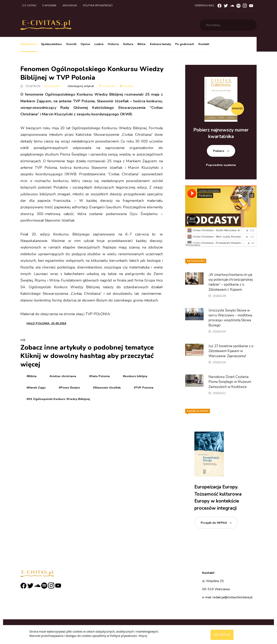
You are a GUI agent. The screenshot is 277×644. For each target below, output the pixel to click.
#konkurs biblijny (135, 376)
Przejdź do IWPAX (214, 523)
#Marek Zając (36, 388)
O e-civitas (29, 6)
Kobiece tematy (160, 44)
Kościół (71, 44)
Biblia (141, 44)
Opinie (85, 44)
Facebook (107, 86)
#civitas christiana (63, 376)
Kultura (128, 44)
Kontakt (204, 44)
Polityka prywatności (98, 6)
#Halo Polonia (99, 376)
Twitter (127, 86)
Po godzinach (185, 44)
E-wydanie (49, 6)
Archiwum (70, 6)
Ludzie (99, 44)
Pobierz (219, 151)
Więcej (143, 636)
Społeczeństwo (51, 44)
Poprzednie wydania (221, 165)
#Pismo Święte (69, 388)
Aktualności (29, 44)
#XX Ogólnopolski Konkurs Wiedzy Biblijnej (58, 399)
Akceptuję (222, 635)
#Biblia (32, 376)
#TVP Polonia (144, 388)
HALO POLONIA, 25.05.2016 (46, 323)
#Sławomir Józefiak (107, 388)
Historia (113, 44)
